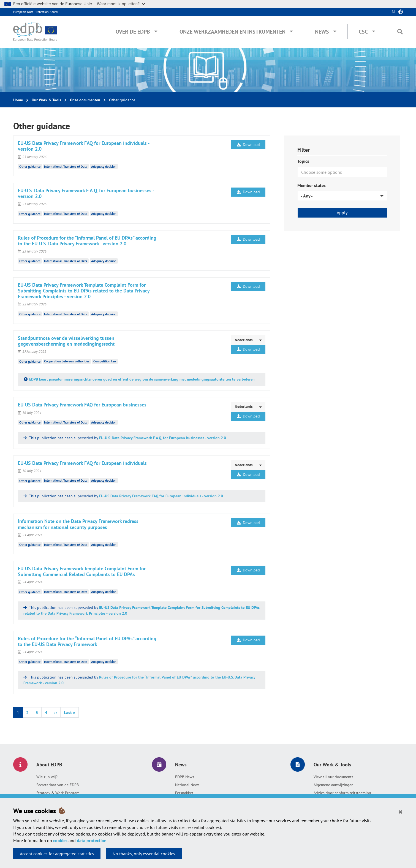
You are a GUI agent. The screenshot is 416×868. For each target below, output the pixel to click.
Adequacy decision (104, 166)
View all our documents (333, 777)
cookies (60, 840)
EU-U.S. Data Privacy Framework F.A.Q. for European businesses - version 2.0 (163, 438)
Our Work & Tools (46, 100)
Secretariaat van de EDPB (58, 785)
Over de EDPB (133, 32)
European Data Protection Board (35, 12)
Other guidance (30, 166)
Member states (312, 185)
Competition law (105, 361)
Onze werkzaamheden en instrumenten (233, 32)
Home (18, 100)
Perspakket (184, 793)
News (322, 32)
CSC (363, 32)
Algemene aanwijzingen (334, 785)
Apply (342, 213)
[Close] (400, 812)
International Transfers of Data (66, 166)
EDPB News (185, 777)
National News (187, 785)
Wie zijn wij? (47, 777)
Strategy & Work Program (58, 793)
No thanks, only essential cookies (144, 854)
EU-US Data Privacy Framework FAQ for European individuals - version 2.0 (161, 496)
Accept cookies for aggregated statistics (57, 854)
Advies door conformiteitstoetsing (342, 793)
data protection (92, 840)
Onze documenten (85, 100)
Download (248, 145)
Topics (303, 161)
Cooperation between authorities (67, 361)
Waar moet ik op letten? (121, 4)
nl (394, 12)
